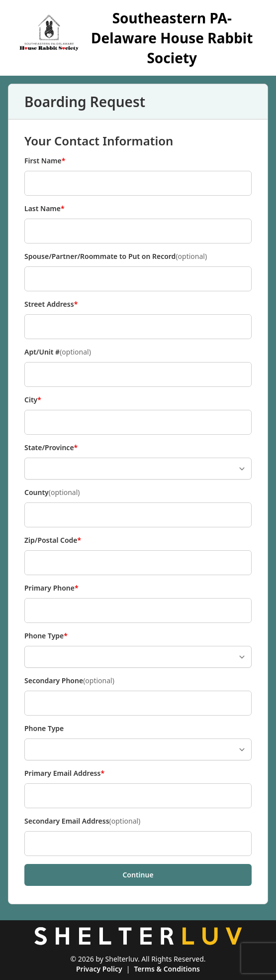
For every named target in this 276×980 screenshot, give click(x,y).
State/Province (51, 448)
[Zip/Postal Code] (138, 563)
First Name (45, 161)
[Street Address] (138, 327)
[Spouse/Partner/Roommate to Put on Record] (138, 279)
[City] (138, 422)
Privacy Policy (99, 969)
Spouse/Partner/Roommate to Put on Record (116, 256)
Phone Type (46, 636)
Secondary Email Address (82, 821)
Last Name (45, 209)
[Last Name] (138, 231)
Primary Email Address (64, 773)
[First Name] (138, 183)
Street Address (51, 304)
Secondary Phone (69, 681)
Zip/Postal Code (53, 540)
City (41, 400)
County (52, 492)
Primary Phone (51, 588)
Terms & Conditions (167, 969)
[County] (138, 515)
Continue (138, 875)
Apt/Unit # (58, 352)
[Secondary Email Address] (138, 844)
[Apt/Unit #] (138, 374)
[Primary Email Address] (138, 796)
